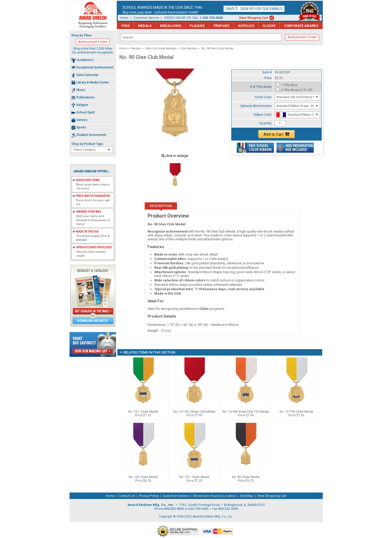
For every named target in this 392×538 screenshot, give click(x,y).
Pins (125, 26)
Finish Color (263, 97)
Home (124, 18)
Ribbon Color (263, 115)
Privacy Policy (149, 496)
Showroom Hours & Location (214, 496)
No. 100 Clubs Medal (143, 477)
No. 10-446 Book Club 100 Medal (246, 412)
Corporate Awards (301, 26)
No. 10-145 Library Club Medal (194, 412)
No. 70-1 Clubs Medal (194, 477)
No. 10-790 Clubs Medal (296, 412)
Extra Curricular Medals (161, 48)
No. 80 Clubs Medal (246, 477)
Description (161, 206)
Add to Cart (276, 134)
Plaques (197, 26)
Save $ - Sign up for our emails (254, 9)
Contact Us (127, 496)
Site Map (247, 496)
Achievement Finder (302, 37)
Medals (145, 26)
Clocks (269, 26)
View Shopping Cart (253, 18)
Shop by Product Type (87, 144)
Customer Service (146, 18)
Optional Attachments (256, 106)
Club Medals (189, 48)
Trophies (221, 26)
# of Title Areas (261, 87)
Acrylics (246, 26)
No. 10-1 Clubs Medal (143, 412)
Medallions (171, 26)
